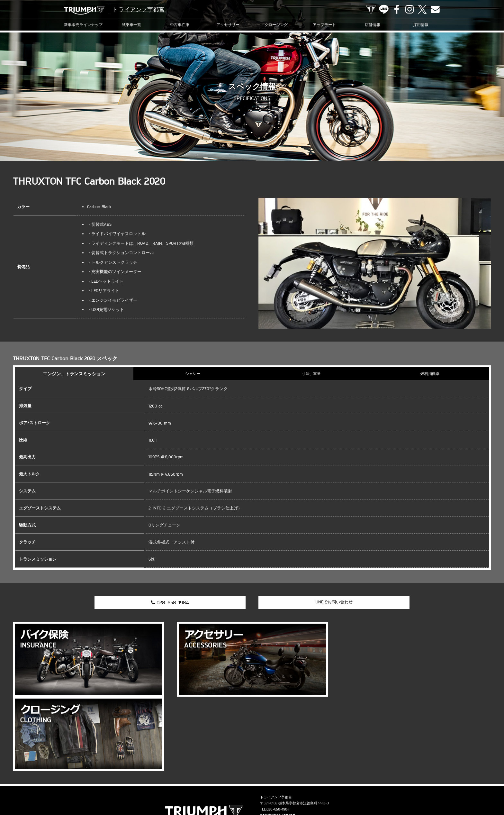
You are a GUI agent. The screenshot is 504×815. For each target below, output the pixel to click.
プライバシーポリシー (406, 791)
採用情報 (421, 25)
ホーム (470, 791)
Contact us (435, 9)
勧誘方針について (444, 791)
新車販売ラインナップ (47, 791)
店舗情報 (373, 25)
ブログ (228, 791)
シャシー (193, 374)
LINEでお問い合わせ (334, 602)
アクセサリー (228, 25)
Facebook (397, 9)
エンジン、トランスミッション (74, 374)
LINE (384, 9)
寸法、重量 (311, 374)
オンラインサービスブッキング (288, 791)
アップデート (324, 25)
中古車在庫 (180, 25)
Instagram (410, 9)
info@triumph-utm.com (278, 740)
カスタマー (248, 791)
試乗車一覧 (131, 25)
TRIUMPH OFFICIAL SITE (371, 9)
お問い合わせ (371, 791)
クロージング (276, 25)
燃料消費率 (430, 374)
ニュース (209, 791)
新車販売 (83, 25)
